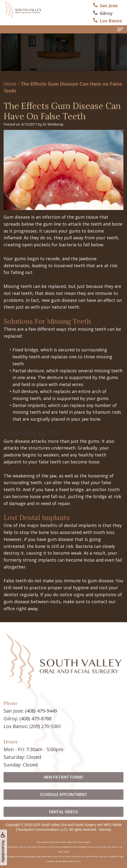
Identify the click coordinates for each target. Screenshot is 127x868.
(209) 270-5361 (45, 726)
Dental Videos (63, 818)
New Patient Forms (63, 784)
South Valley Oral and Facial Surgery (68, 825)
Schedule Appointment (64, 801)
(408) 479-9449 (41, 711)
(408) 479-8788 (35, 719)
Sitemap (105, 830)
